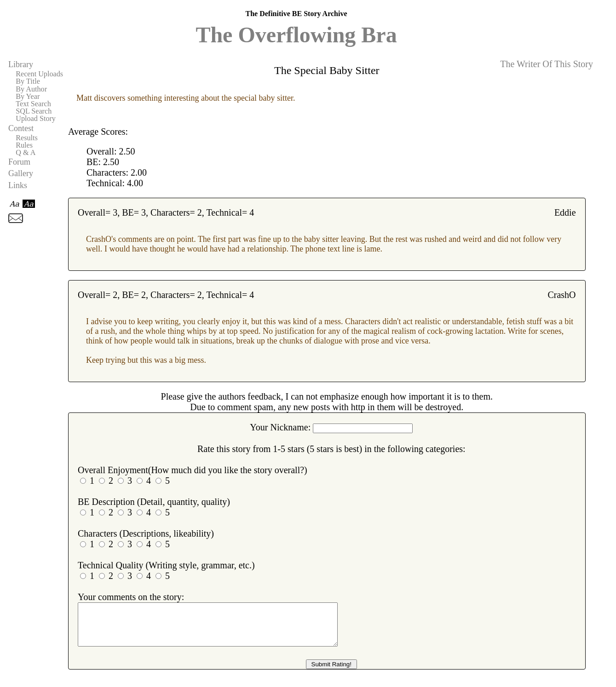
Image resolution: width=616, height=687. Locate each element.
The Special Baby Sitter (327, 70)
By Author (31, 89)
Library (21, 64)
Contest (21, 128)
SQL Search (34, 111)
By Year (28, 97)
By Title (28, 81)
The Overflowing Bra (296, 35)
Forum (19, 162)
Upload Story (36, 119)
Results (27, 138)
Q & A (26, 153)
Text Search (33, 104)
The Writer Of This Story (547, 64)
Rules (24, 145)
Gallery (21, 173)
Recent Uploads (39, 74)
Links (18, 185)
